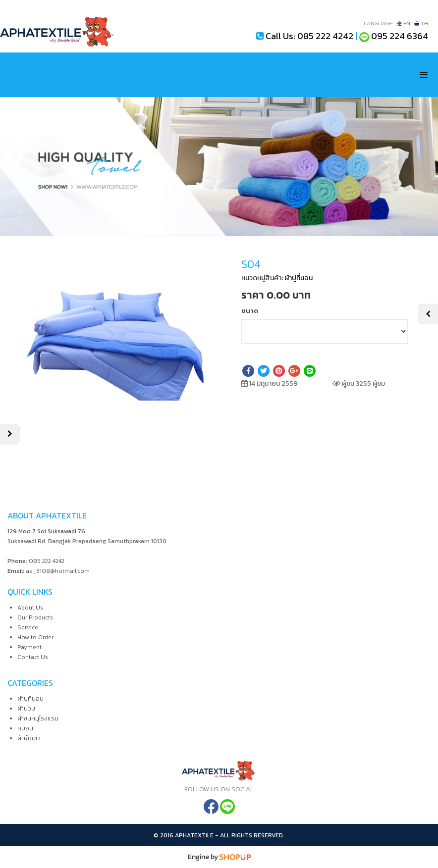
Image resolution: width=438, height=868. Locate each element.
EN (404, 23)
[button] (198, 270)
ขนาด (250, 311)
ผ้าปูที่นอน (299, 278)
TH (421, 23)
